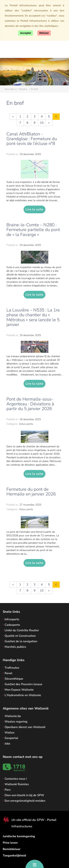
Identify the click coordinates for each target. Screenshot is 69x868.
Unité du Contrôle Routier (22, 630)
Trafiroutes (12, 668)
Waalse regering (16, 722)
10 (42, 123)
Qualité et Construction (20, 636)
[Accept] (26, 33)
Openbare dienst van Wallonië (25, 727)
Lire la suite (34, 209)
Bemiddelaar (12, 849)
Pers (8, 790)
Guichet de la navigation (21, 641)
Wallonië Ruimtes (17, 784)
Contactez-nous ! (16, 779)
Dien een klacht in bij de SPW (24, 795)
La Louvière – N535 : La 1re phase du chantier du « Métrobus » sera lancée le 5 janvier (33, 317)
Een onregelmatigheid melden (25, 801)
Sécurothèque (14, 679)
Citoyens (23, 89)
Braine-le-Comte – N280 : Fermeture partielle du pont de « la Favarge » (33, 230)
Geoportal (11, 738)
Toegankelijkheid (14, 856)
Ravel (8, 673)
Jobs (7, 744)
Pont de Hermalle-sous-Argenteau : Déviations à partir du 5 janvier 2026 (30, 404)
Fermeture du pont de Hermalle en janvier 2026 (31, 492)
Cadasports (12, 625)
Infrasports (12, 619)
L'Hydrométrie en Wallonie (23, 695)
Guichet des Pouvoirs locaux (23, 684)
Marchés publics (15, 647)
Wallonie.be (13, 716)
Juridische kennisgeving (19, 836)
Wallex (10, 733)
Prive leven (10, 843)
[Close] (44, 33)
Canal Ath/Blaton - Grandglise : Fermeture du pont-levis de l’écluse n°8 (32, 139)
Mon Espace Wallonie (19, 690)
